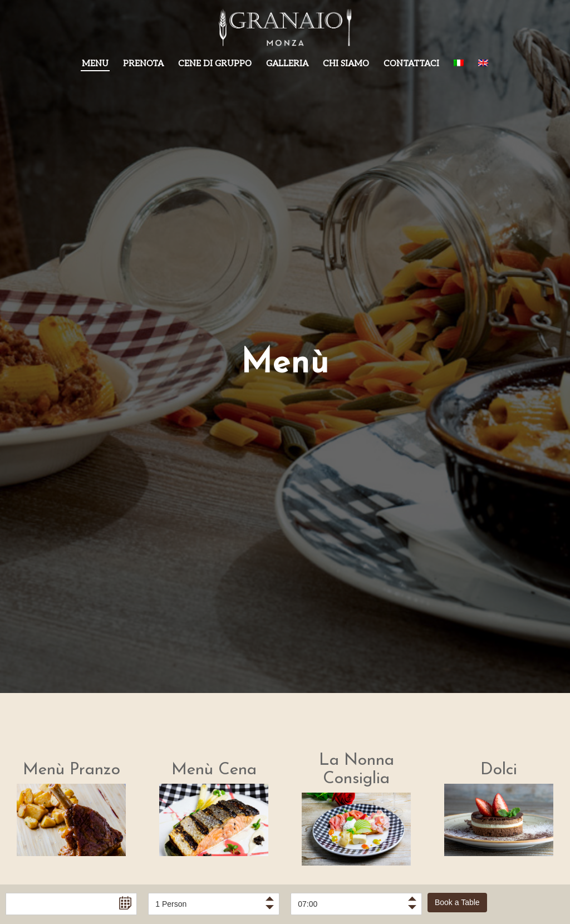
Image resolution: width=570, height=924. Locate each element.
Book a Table (457, 902)
